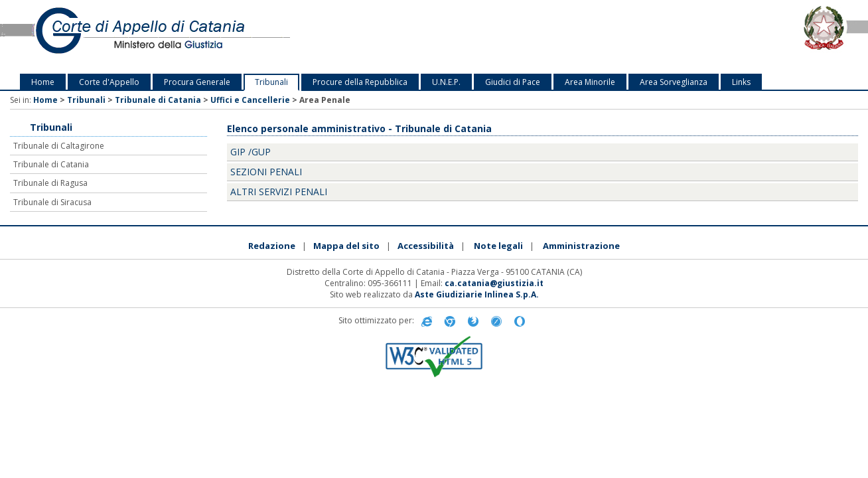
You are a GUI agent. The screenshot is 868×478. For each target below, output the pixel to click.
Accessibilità (426, 246)
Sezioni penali (266, 172)
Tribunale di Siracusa (52, 202)
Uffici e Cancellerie (250, 100)
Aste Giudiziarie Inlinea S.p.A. (477, 294)
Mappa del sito (346, 246)
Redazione (272, 246)
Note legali (498, 246)
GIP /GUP (251, 152)
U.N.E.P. (446, 82)
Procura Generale (197, 82)
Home (43, 82)
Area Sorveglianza (674, 82)
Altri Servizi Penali (279, 192)
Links (741, 82)
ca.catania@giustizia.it (494, 283)
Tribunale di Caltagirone (59, 146)
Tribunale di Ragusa (50, 183)
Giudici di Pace (513, 82)
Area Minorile (590, 82)
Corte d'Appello (109, 82)
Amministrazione (581, 246)
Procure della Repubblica (360, 82)
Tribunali (271, 82)
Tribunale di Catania (158, 100)
